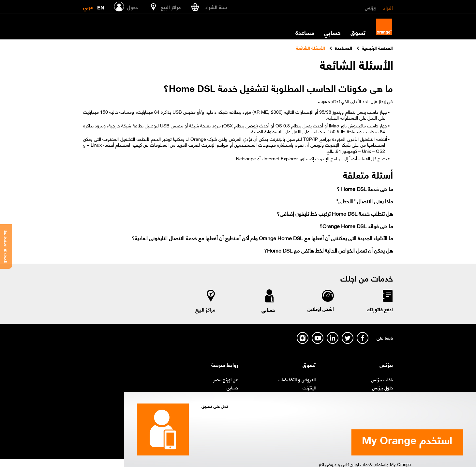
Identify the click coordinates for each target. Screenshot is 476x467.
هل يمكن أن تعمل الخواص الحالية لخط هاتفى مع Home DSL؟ (328, 250)
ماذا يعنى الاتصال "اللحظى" (364, 201)
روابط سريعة (225, 365)
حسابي (332, 32)
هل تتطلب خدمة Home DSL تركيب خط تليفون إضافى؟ (335, 213)
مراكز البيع (205, 309)
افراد (388, 7)
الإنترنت (309, 387)
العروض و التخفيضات (297, 379)
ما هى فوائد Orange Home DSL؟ (356, 226)
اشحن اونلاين (321, 309)
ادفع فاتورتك (380, 309)
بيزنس (371, 7)
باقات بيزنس (382, 379)
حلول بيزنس (382, 387)
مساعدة (305, 32)
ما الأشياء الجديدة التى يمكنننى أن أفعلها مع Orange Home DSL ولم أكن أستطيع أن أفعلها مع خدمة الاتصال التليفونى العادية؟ (262, 238)
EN (101, 6)
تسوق (358, 32)
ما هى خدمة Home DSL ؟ (365, 189)
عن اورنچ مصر (226, 379)
